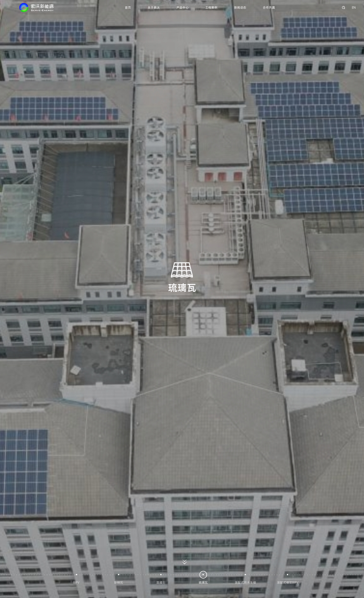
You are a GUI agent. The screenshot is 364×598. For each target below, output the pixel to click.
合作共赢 (269, 8)
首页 (128, 8)
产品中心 (183, 8)
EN (354, 8)
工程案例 (211, 8)
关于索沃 (154, 8)
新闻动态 (240, 8)
